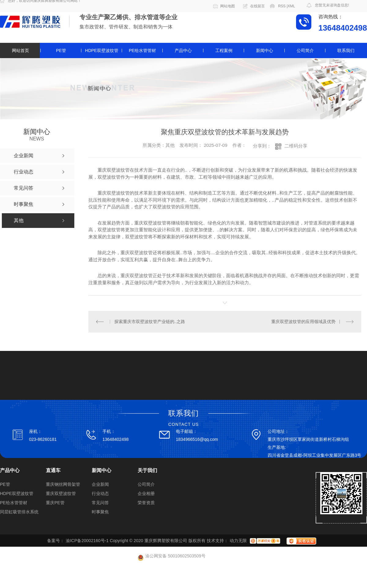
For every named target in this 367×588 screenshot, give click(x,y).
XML (291, 6)
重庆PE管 (55, 503)
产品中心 (183, 50)
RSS (283, 6)
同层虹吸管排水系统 (19, 512)
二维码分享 (296, 146)
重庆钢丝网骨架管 (63, 484)
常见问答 (100, 503)
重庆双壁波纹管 (61, 493)
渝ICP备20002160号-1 (87, 541)
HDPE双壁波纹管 (102, 50)
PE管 (61, 50)
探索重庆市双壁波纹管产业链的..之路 (150, 322)
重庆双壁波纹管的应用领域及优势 (303, 322)
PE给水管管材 (142, 50)
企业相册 (146, 493)
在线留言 (258, 6)
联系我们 (346, 50)
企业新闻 (100, 484)
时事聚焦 (100, 512)
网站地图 (228, 6)
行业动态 (100, 493)
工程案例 (224, 50)
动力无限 (238, 541)
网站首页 (20, 50)
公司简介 (305, 50)
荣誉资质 (146, 503)
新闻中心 (265, 50)
